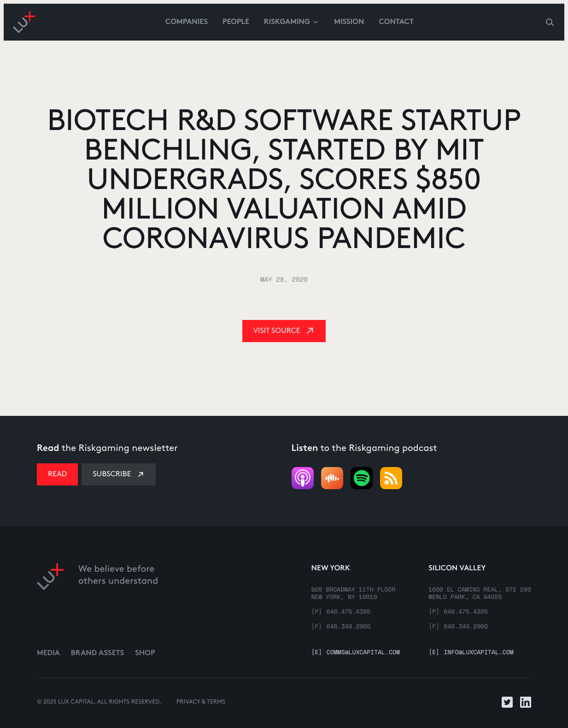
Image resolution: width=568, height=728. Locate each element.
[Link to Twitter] (507, 702)
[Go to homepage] (24, 22)
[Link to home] (50, 597)
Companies (187, 22)
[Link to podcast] (303, 478)
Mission (349, 22)
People (236, 22)
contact (396, 22)
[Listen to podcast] (362, 478)
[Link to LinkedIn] (526, 702)
